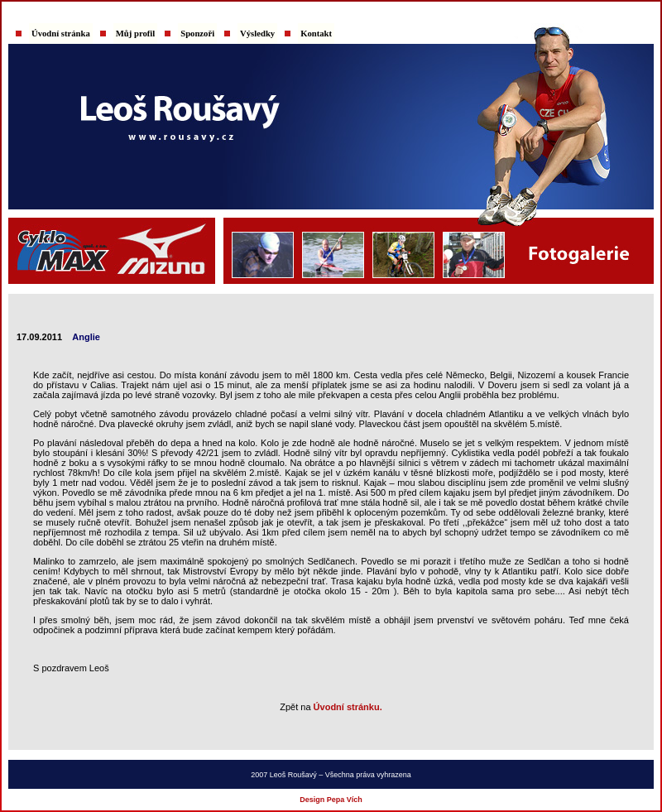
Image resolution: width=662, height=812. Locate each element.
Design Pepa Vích (331, 800)
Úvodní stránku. (348, 707)
